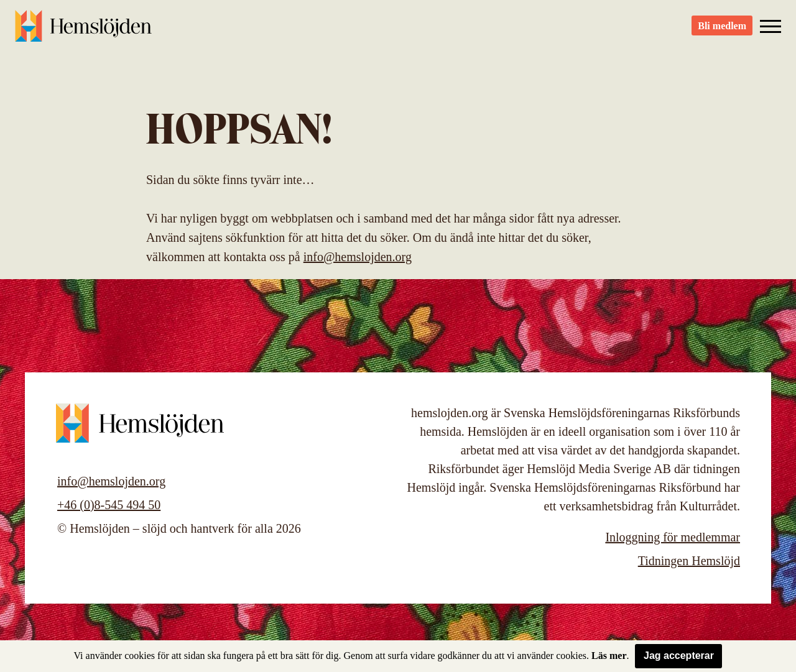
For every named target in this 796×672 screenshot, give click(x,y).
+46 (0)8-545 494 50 (109, 505)
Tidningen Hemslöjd (689, 561)
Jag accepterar (679, 656)
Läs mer (609, 656)
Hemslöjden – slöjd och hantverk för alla (83, 31)
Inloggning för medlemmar (673, 537)
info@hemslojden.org (358, 257)
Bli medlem (722, 31)
